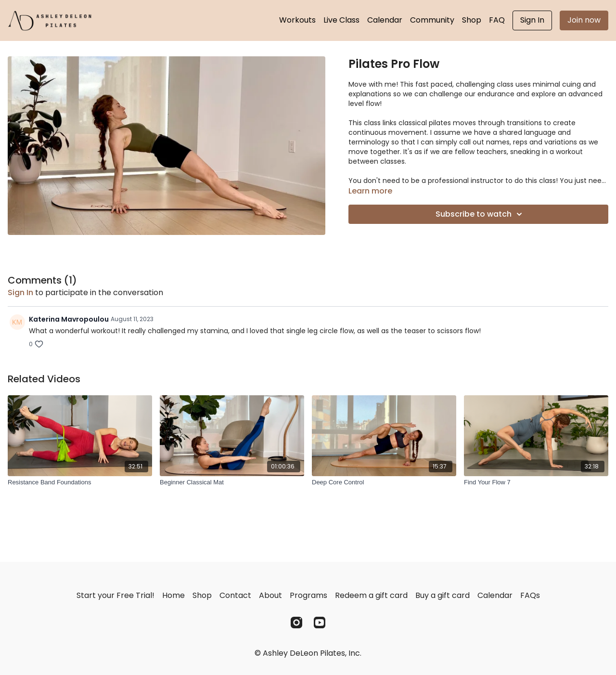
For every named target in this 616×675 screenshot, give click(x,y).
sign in (20, 292)
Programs (308, 595)
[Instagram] (296, 623)
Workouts (297, 20)
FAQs (530, 595)
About (270, 595)
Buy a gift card (443, 595)
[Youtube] (320, 623)
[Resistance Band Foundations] (80, 482)
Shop (472, 20)
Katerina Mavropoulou (69, 319)
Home (173, 595)
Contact (235, 595)
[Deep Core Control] (384, 482)
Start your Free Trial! (115, 595)
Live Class (341, 20)
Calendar (385, 20)
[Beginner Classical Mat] (232, 482)
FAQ (497, 20)
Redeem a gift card (371, 595)
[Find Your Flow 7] (536, 482)
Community (432, 20)
